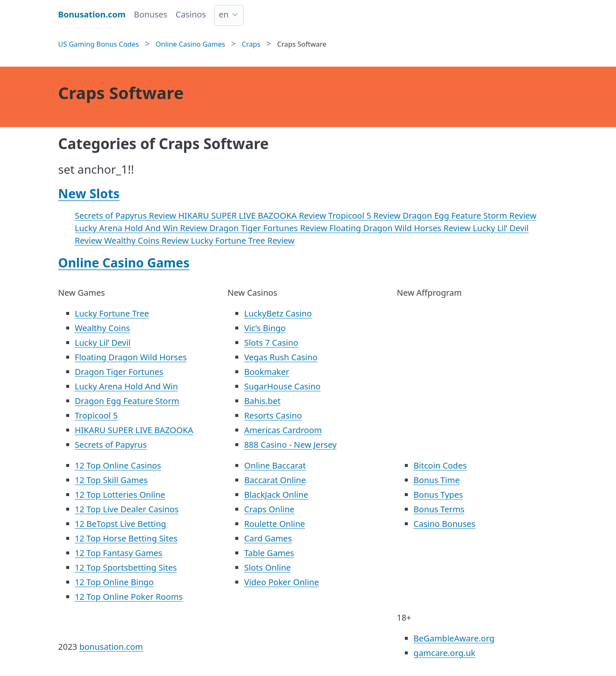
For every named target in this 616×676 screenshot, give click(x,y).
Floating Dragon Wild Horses (131, 357)
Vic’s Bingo (265, 328)
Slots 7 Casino (271, 343)
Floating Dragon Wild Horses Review (401, 228)
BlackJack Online (276, 495)
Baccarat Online (275, 480)
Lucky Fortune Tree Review (243, 241)
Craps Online (269, 509)
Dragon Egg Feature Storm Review (470, 216)
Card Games (268, 538)
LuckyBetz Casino (278, 313)
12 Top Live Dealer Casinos (127, 509)
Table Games (269, 553)
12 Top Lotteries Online (120, 495)
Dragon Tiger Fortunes (119, 372)
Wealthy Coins (103, 328)
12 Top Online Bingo (114, 582)
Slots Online (267, 567)
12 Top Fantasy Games (119, 553)
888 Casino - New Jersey (290, 445)
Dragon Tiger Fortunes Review (269, 228)
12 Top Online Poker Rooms (129, 597)
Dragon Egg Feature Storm (127, 401)
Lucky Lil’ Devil (103, 343)
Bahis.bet (262, 401)
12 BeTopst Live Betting (121, 524)
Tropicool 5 (96, 415)
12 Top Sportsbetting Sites (126, 567)
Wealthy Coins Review (147, 241)
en (224, 14)
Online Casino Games (124, 263)
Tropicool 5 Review (365, 216)
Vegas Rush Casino (281, 357)
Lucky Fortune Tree (112, 313)
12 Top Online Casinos (118, 465)
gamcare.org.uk (444, 653)
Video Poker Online (282, 582)
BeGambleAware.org (454, 638)
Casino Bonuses (445, 524)
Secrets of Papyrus (111, 445)
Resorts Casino (273, 415)
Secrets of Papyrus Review (127, 216)
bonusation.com (111, 647)
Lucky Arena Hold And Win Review (142, 228)
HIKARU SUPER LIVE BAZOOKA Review (253, 216)
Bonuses (150, 14)
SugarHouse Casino (282, 386)
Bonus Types (438, 495)
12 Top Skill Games (111, 480)
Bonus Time (437, 480)
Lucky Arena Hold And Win (127, 386)
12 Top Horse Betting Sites (126, 538)
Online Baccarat (275, 465)
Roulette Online (274, 524)
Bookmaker (267, 372)
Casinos (191, 14)
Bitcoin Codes (440, 465)
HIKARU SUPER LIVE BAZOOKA (134, 430)
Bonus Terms (439, 509)
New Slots (89, 193)
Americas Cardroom (283, 430)
